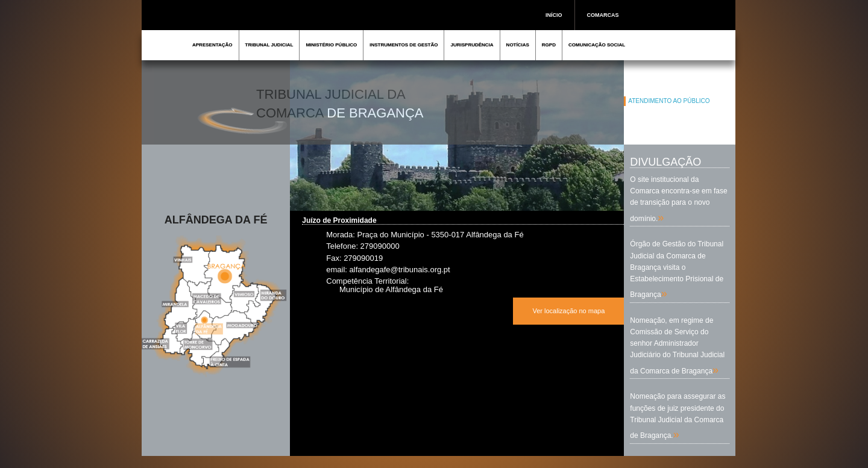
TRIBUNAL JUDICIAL (269, 45)
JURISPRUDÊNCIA (472, 45)
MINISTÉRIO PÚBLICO (331, 45)
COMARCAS (603, 15)
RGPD (549, 45)
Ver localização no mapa (568, 311)
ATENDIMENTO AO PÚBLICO (669, 101)
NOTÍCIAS (518, 45)
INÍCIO (554, 15)
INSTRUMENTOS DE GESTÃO (404, 45)
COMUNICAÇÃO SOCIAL (597, 45)
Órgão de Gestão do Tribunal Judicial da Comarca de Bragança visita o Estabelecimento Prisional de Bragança (677, 269)
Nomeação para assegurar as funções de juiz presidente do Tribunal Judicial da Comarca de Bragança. (678, 416)
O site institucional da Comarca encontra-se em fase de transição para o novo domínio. (678, 199)
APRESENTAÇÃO (212, 45)
